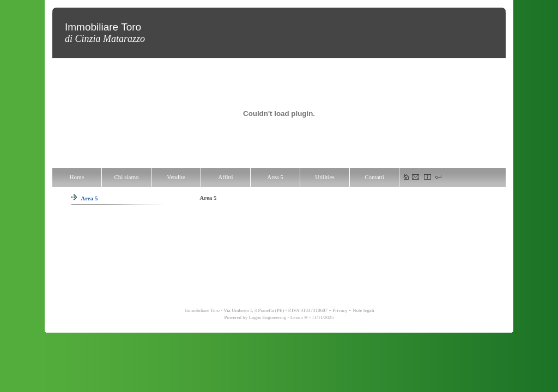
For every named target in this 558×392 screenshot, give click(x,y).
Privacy (340, 310)
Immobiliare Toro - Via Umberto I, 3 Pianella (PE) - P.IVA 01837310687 (256, 310)
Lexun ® (299, 317)
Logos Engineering (267, 317)
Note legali (363, 310)
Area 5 (84, 198)
